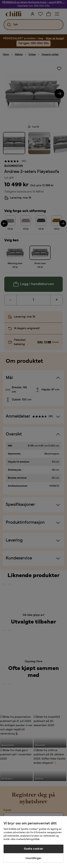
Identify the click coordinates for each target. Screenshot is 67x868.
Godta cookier (33, 849)
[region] (33, 842)
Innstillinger (33, 858)
